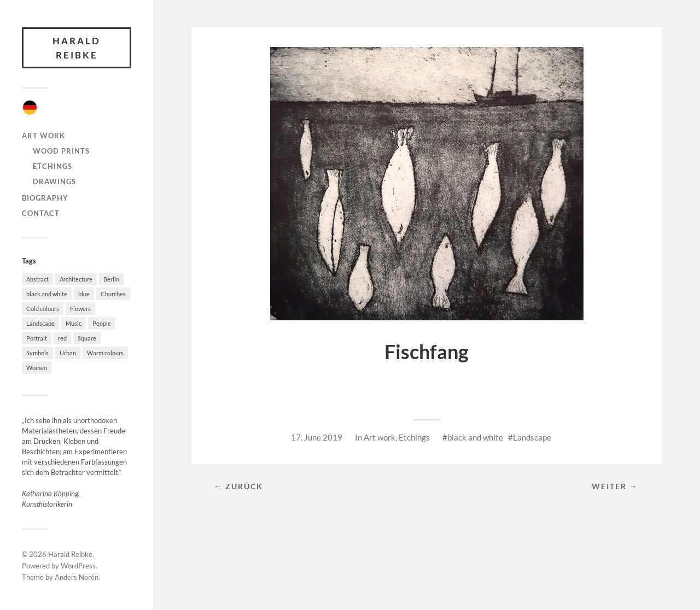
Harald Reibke (77, 48)
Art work (43, 136)
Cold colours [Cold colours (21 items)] (43, 309)
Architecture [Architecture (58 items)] (76, 279)
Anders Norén (77, 577)
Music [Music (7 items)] (74, 323)
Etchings (52, 166)
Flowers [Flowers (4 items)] (80, 309)
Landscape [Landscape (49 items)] (40, 323)
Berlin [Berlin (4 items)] (111, 279)
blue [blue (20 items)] (84, 294)
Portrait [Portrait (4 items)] (37, 338)
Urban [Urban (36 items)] (68, 353)
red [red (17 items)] (62, 338)
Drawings (54, 181)
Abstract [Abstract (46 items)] (37, 279)
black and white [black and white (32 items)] (47, 294)
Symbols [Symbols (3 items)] (37, 353)
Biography (45, 198)
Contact (41, 213)
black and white (475, 437)
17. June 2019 (317, 437)
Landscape (532, 437)
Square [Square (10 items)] (87, 338)
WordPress (78, 566)
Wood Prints (61, 151)
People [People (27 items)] (102, 323)
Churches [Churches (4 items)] (113, 294)
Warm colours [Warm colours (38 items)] (105, 353)
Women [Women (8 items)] (37, 368)
